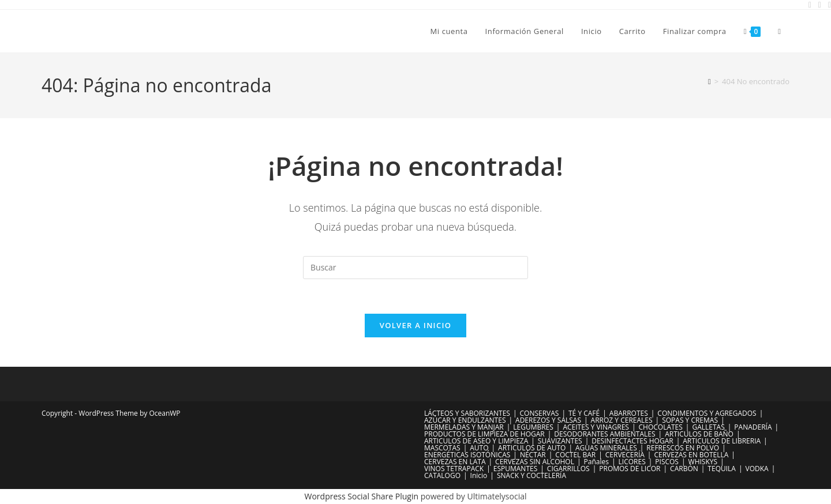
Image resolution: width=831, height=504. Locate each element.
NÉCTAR (533, 455)
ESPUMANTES (516, 469)
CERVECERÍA (625, 455)
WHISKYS (703, 462)
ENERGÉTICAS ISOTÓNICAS (467, 455)
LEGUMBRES (533, 428)
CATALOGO (442, 476)
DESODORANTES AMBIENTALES (604, 435)
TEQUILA (722, 469)
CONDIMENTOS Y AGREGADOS (707, 414)
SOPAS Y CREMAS (690, 421)
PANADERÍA (753, 428)
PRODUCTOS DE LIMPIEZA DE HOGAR (484, 435)
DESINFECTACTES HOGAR (632, 441)
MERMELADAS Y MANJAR (464, 428)
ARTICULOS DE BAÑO (699, 435)
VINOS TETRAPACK (454, 469)
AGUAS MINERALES (606, 448)
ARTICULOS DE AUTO (532, 448)
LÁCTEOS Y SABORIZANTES (467, 414)
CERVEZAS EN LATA (455, 462)
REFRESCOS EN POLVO (683, 448)
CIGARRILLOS (568, 469)
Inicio (479, 476)
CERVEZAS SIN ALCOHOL (535, 462)
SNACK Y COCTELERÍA (531, 476)
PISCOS (667, 462)
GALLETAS (708, 428)
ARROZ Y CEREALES (622, 421)
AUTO (479, 448)
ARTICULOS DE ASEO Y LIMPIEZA (476, 441)
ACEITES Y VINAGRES (596, 428)
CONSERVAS (540, 414)
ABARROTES (629, 414)
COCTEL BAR (575, 455)
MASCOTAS (442, 448)
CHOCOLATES (661, 428)
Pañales (596, 462)
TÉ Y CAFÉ (584, 414)
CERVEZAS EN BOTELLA (691, 455)
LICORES (632, 462)
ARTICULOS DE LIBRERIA (722, 441)
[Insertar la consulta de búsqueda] (415, 268)
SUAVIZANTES (560, 441)
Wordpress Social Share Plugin (363, 497)
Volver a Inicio (415, 326)
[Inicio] (710, 81)
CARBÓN (684, 469)
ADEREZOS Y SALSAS (548, 421)
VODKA (757, 469)
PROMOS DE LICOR (630, 469)
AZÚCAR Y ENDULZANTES (465, 421)
